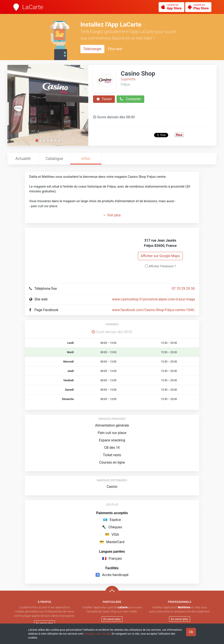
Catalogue (54, 158)
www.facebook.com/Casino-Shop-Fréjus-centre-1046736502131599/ (165, 310)
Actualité (23, 158)
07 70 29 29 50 (183, 289)
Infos (86, 158)
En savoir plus (45, 623)
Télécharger (92, 49)
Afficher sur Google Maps (160, 256)
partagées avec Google (97, 634)
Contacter (130, 99)
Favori (104, 99)
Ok (191, 632)
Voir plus (112, 215)
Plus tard (115, 49)
